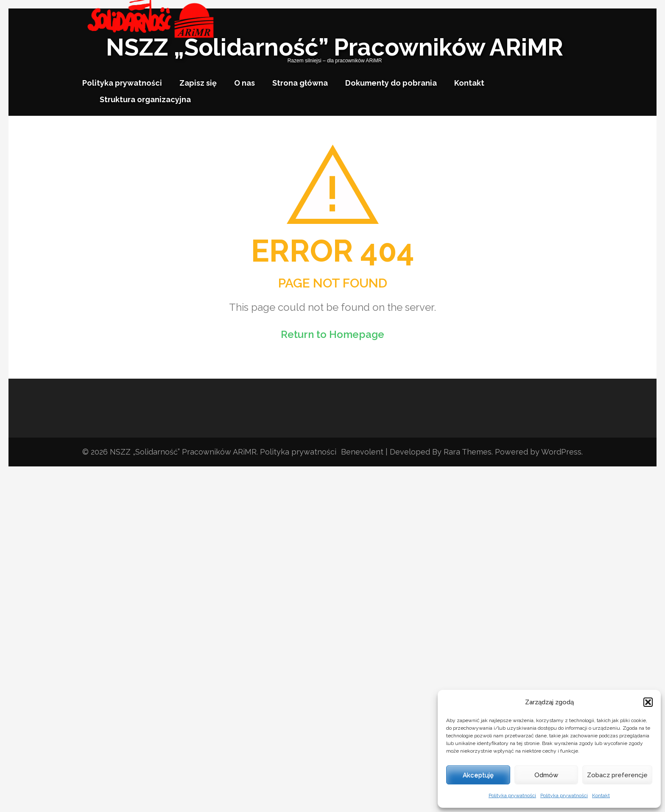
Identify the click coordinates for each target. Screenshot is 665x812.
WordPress (561, 452)
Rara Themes (468, 452)
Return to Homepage (332, 334)
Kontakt (601, 795)
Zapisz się (198, 83)
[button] (648, 702)
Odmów (546, 775)
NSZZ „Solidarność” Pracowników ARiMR (335, 47)
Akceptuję (478, 775)
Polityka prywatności (512, 795)
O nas (244, 83)
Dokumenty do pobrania (391, 83)
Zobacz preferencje (617, 775)
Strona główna (300, 83)
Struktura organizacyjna (145, 99)
